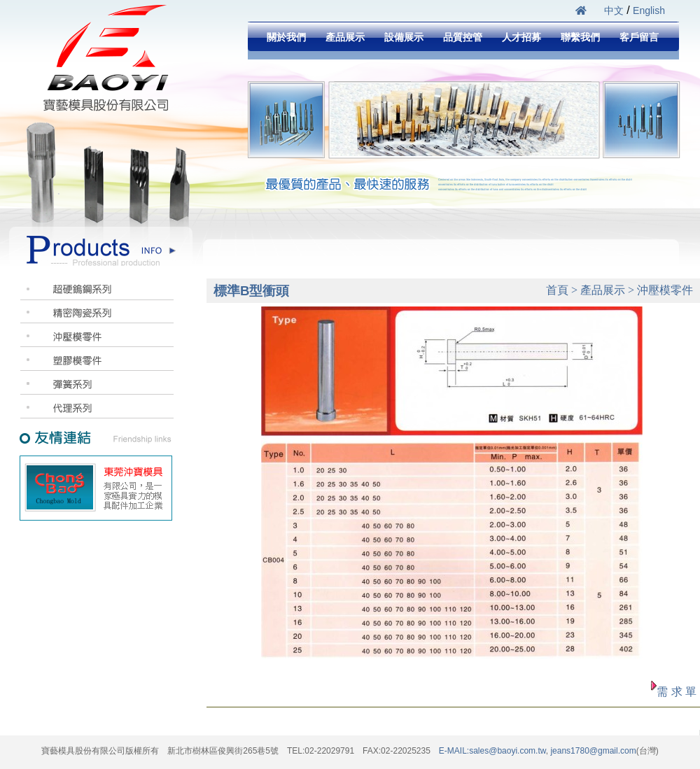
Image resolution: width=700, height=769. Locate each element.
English (649, 10)
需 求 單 (677, 692)
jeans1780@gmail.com (592, 751)
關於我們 (286, 37)
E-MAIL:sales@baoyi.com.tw (492, 751)
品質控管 (463, 37)
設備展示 (404, 37)
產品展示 (345, 37)
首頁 (557, 290)
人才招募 (521, 37)
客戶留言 (639, 37)
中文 (614, 10)
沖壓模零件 (665, 290)
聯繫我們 (580, 37)
